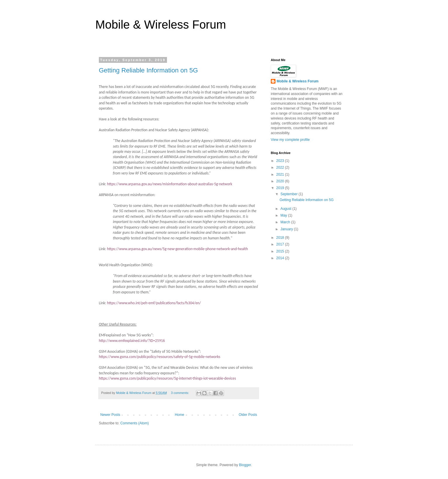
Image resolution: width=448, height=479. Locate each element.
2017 (281, 244)
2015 (281, 251)
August (286, 209)
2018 (281, 238)
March (286, 222)
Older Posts (248, 415)
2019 (281, 188)
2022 (281, 167)
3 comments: (181, 393)
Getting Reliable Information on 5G (148, 70)
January (287, 229)
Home (180, 415)
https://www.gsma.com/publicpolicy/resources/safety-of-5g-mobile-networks (160, 357)
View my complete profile (290, 140)
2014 (281, 258)
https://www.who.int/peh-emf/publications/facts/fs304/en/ (154, 303)
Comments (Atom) (134, 423)
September (290, 194)
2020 (281, 181)
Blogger (245, 465)
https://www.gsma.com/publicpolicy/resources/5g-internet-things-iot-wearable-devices (167, 378)
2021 (281, 174)
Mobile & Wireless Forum (161, 25)
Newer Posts (110, 415)
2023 (281, 161)
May (284, 215)
